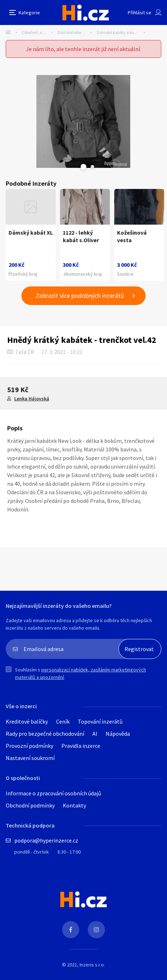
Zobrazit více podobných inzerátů (80, 296)
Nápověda (118, 734)
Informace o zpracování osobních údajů (54, 793)
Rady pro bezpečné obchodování (45, 734)
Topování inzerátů (100, 721)
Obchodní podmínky (30, 805)
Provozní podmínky (29, 746)
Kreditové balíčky (27, 721)
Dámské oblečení (73, 32)
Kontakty (74, 805)
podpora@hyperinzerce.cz (46, 840)
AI (95, 734)
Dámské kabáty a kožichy (120, 32)
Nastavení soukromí (30, 758)
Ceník (63, 721)
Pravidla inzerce (81, 746)
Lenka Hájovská (32, 399)
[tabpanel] (83, 121)
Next (92, 167)
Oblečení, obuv (35, 32)
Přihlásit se (140, 12)
